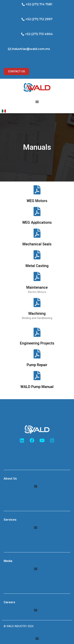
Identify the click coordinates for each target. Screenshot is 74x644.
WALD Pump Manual (37, 387)
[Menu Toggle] (37, 102)
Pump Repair (37, 365)
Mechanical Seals (37, 244)
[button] (37, 4)
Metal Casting (37, 266)
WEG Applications (37, 222)
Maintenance (37, 287)
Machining (37, 313)
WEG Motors (37, 201)
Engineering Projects (37, 343)
